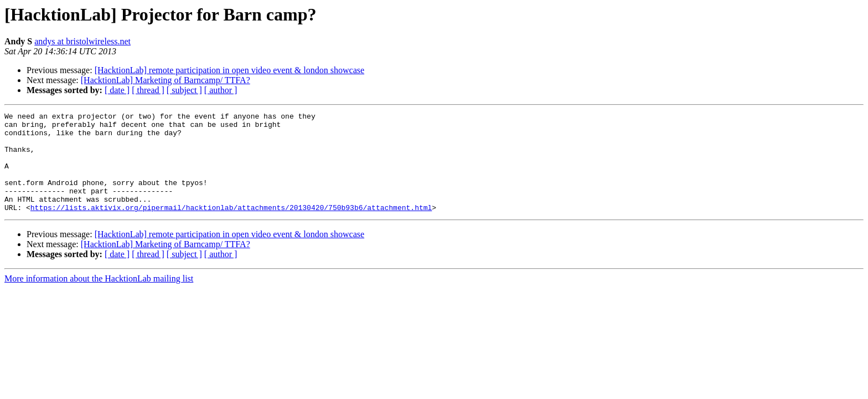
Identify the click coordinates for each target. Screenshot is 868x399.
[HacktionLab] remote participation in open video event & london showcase (229, 70)
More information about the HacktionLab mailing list (99, 298)
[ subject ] (184, 90)
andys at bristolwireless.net (82, 41)
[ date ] (117, 90)
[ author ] (221, 90)
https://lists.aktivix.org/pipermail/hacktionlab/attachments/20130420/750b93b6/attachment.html (231, 227)
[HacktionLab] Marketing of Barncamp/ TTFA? (166, 80)
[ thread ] (148, 90)
